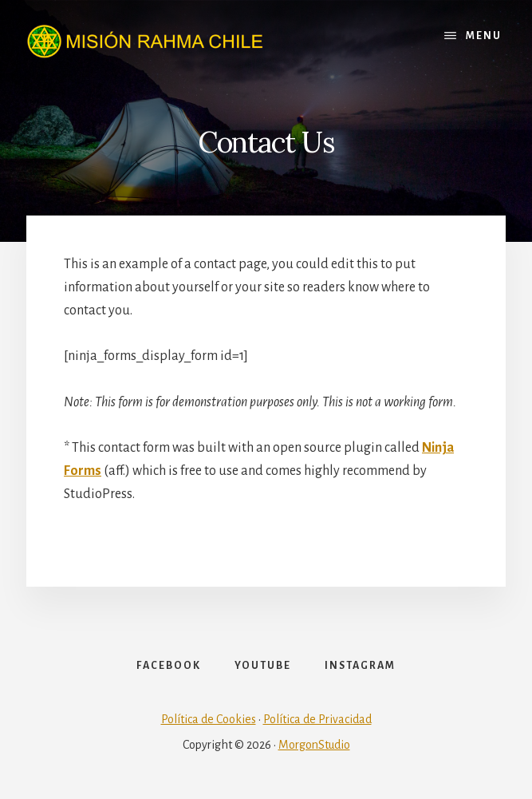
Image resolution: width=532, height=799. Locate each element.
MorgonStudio (314, 745)
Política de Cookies (209, 719)
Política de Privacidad (317, 719)
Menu (484, 36)
